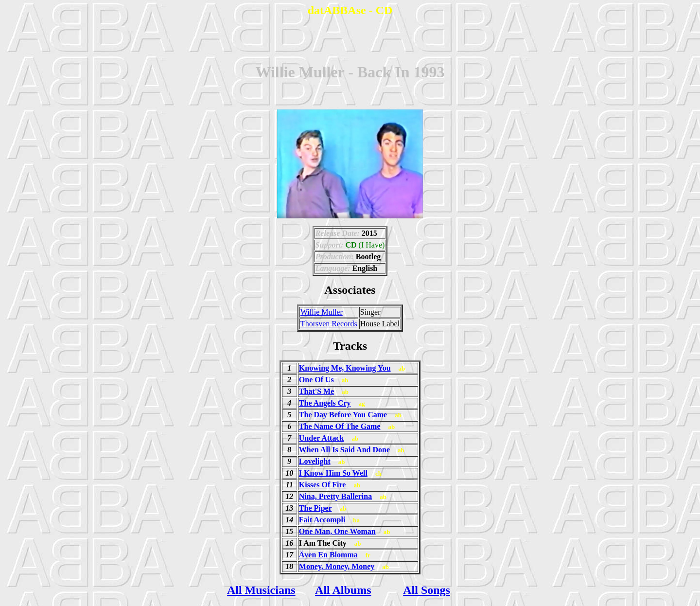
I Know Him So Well (333, 473)
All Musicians (261, 590)
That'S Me (316, 391)
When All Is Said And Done (344, 450)
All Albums (343, 590)
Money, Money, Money (337, 566)
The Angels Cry (325, 403)
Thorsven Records (329, 324)
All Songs (427, 590)
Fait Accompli (322, 520)
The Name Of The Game (340, 426)
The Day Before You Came (343, 415)
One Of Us (316, 380)
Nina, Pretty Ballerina (335, 496)
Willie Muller (322, 312)
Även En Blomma (328, 555)
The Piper (315, 508)
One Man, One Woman (337, 531)
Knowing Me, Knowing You (345, 368)
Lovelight (315, 461)
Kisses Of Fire (323, 485)
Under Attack (322, 438)
